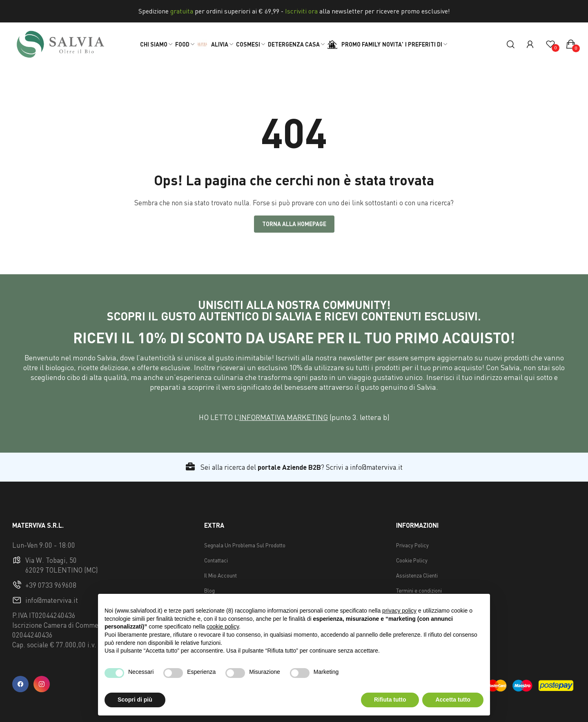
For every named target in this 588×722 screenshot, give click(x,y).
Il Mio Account (220, 575)
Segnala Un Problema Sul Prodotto (245, 545)
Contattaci (216, 560)
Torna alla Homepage (294, 224)
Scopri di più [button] (135, 700)
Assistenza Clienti (417, 575)
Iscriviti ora (301, 11)
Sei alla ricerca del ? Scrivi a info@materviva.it (294, 467)
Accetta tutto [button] (453, 700)
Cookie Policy (412, 560)
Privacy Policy (412, 545)
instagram (42, 684)
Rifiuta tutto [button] (390, 700)
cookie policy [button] (223, 626)
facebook (20, 684)
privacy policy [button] (399, 611)
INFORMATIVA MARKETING (284, 417)
